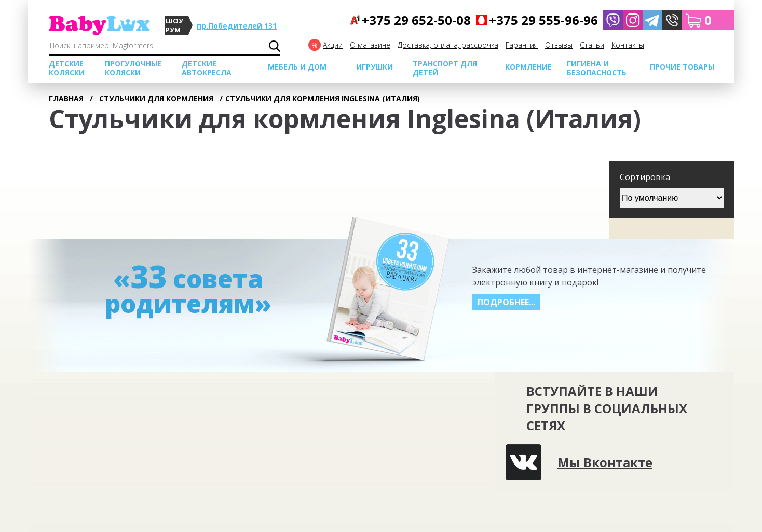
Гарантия (522, 45)
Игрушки (375, 67)
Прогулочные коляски (133, 68)
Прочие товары (682, 67)
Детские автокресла (207, 68)
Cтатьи (592, 45)
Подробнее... (506, 302)
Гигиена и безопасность (597, 68)
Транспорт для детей (445, 68)
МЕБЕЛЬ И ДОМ (297, 67)
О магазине (370, 45)
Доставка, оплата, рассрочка (448, 45)
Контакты (628, 45)
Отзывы (559, 45)
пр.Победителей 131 (237, 26)
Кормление (528, 67)
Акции (333, 45)
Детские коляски (67, 68)
